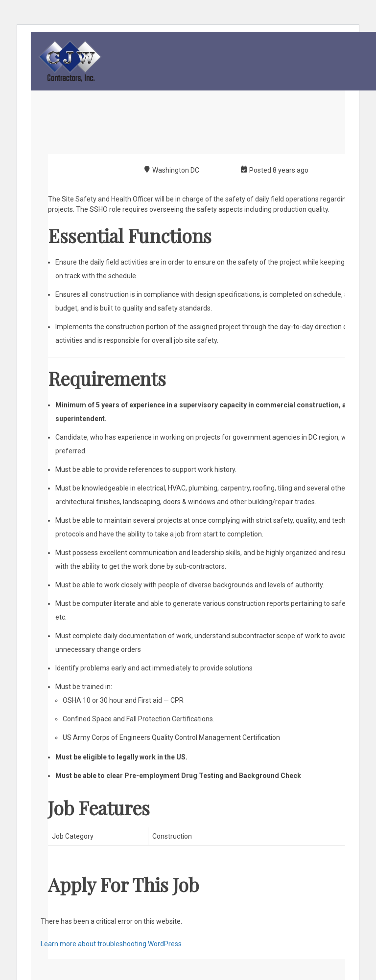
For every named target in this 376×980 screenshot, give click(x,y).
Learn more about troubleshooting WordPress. (112, 944)
